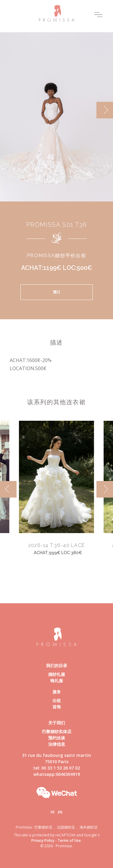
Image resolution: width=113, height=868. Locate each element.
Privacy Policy (43, 840)
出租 (57, 700)
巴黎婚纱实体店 (57, 731)
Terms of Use (69, 840)
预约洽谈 (57, 738)
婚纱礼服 (57, 674)
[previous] (8, 489)
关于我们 (57, 723)
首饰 (57, 707)
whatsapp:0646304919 (57, 774)
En (60, 812)
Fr (53, 812)
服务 (57, 692)
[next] (105, 110)
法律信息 (57, 744)
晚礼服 (57, 681)
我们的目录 (57, 665)
